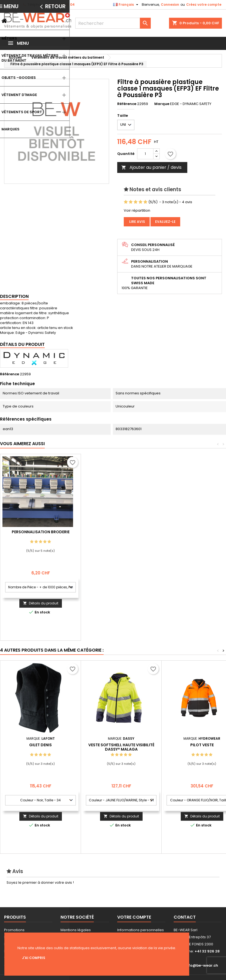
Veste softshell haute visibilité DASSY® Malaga (121, 747)
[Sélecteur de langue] (126, 5)
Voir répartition (137, 210)
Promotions (14, 930)
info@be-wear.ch (201, 965)
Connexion (170, 5)
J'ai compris (34, 958)
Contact (11, 5)
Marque (162, 104)
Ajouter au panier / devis (151, 167)
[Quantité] (145, 154)
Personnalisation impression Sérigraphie (41, 534)
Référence (127, 104)
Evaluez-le (165, 222)
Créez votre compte (204, 5)
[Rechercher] (113, 23)
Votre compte (134, 917)
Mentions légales (76, 930)
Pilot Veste (202, 745)
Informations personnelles (141, 930)
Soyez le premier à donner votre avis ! (40, 882)
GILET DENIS (40, 745)
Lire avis (137, 222)
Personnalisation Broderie (121, 532)
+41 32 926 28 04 (61, 5)
